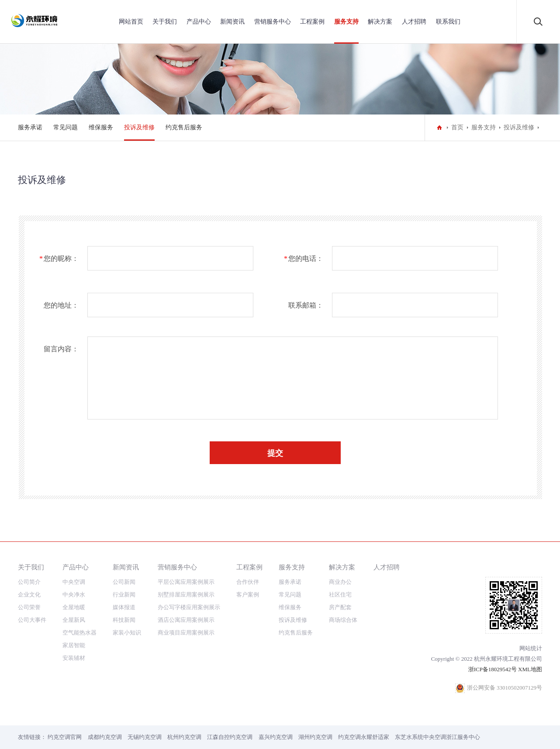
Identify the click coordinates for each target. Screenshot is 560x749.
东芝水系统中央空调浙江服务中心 (437, 737)
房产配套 (340, 607)
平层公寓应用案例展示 (186, 582)
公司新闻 (124, 582)
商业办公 (340, 582)
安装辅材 (74, 658)
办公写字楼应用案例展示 (189, 607)
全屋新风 (74, 620)
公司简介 (29, 582)
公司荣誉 (29, 607)
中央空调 (74, 582)
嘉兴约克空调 (276, 737)
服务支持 (346, 22)
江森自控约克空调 (230, 737)
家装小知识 (127, 633)
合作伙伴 (248, 582)
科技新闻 (124, 620)
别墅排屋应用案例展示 (186, 595)
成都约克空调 (105, 737)
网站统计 (531, 648)
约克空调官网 (65, 737)
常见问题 (66, 127)
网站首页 (131, 22)
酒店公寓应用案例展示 (186, 620)
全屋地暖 (74, 607)
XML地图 (530, 669)
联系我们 (448, 22)
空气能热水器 (80, 633)
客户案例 (248, 595)
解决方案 (380, 22)
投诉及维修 (139, 127)
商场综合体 (343, 620)
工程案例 (312, 22)
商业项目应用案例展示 (186, 633)
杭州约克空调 (184, 737)
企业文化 (29, 595)
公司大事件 (32, 620)
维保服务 (101, 127)
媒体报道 (124, 607)
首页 (457, 127)
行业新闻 (124, 595)
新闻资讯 (232, 22)
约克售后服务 (184, 127)
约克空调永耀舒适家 (364, 737)
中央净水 (74, 595)
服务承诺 (30, 127)
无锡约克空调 (145, 737)
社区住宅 (340, 595)
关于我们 (165, 22)
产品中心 (199, 22)
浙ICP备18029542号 (493, 669)
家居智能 (74, 645)
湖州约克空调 (315, 737)
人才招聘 (414, 22)
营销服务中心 (273, 22)
